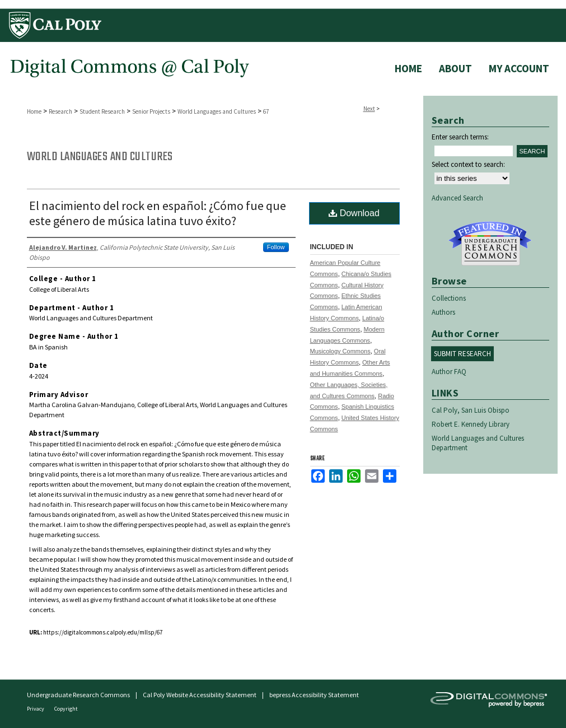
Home (34, 111)
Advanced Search (457, 198)
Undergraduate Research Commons (490, 244)
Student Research (102, 111)
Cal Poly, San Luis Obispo (471, 410)
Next (369, 109)
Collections (449, 298)
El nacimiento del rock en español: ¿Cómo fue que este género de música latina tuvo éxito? (158, 213)
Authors (443, 312)
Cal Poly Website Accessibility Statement (200, 695)
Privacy (36, 709)
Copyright (66, 709)
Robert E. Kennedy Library (471, 424)
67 (266, 111)
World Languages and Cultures (217, 111)
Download (354, 213)
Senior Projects (151, 111)
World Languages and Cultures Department (478, 443)
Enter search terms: (460, 137)
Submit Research (462, 354)
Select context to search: (468, 164)
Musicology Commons (340, 351)
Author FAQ (449, 372)
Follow (276, 247)
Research (60, 111)
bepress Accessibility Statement (314, 695)
